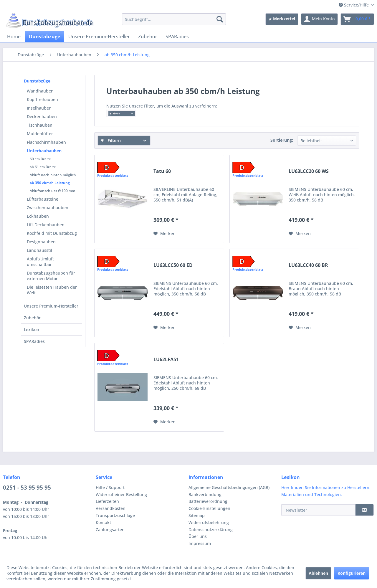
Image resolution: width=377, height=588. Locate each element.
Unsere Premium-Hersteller (51, 306)
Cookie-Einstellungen (209, 508)
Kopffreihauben (42, 99)
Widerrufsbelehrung (209, 522)
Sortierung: (282, 140)
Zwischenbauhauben (48, 208)
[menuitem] (174, 19)
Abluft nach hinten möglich (53, 175)
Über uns (198, 536)
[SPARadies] (177, 37)
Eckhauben (38, 216)
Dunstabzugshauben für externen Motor (51, 276)
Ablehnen (318, 573)
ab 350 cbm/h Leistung (50, 183)
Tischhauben (40, 125)
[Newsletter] (318, 510)
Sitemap (197, 515)
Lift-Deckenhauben (46, 225)
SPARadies (34, 341)
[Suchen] (220, 19)
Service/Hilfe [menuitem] (354, 5)
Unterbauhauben (44, 151)
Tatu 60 (162, 171)
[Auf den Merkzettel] (164, 234)
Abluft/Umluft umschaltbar (40, 262)
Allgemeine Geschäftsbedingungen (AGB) (229, 487)
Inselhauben (39, 108)
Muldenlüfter (40, 134)
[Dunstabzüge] (44, 37)
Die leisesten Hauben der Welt (52, 290)
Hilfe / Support (110, 487)
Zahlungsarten (110, 530)
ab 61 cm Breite (43, 167)
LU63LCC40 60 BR (308, 265)
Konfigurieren (352, 573)
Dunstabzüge (37, 81)
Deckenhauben (42, 117)
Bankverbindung (205, 494)
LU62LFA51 (166, 360)
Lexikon (32, 329)
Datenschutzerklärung (211, 530)
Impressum (200, 543)
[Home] (14, 37)
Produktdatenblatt (113, 175)
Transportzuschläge (115, 515)
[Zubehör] (148, 37)
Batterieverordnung (208, 501)
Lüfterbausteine (43, 199)
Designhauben (41, 242)
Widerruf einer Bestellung (121, 494)
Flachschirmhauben (46, 142)
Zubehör (32, 318)
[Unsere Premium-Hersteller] (99, 37)
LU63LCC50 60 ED (173, 265)
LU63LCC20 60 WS (309, 171)
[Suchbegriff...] (174, 19)
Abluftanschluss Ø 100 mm (52, 191)
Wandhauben (40, 91)
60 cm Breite (40, 159)
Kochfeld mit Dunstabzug (52, 233)
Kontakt (103, 522)
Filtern (111, 140)
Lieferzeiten (107, 501)
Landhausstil (39, 250)
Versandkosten (111, 508)
